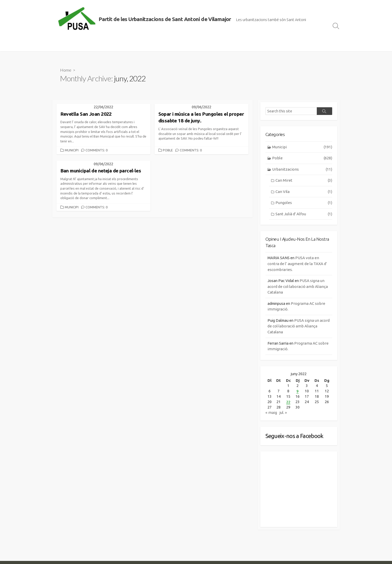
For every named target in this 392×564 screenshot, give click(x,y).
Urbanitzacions (302, 170)
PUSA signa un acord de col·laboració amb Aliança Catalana (298, 287)
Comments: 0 (97, 150)
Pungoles (304, 204)
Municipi (72, 150)
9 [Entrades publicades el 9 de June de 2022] (297, 393)
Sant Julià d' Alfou (304, 215)
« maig (271, 415)
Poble (168, 150)
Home (66, 70)
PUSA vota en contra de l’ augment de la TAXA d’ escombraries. (297, 265)
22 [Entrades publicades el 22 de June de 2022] (288, 403)
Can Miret (304, 181)
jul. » (283, 415)
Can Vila (304, 192)
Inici (59, 45)
